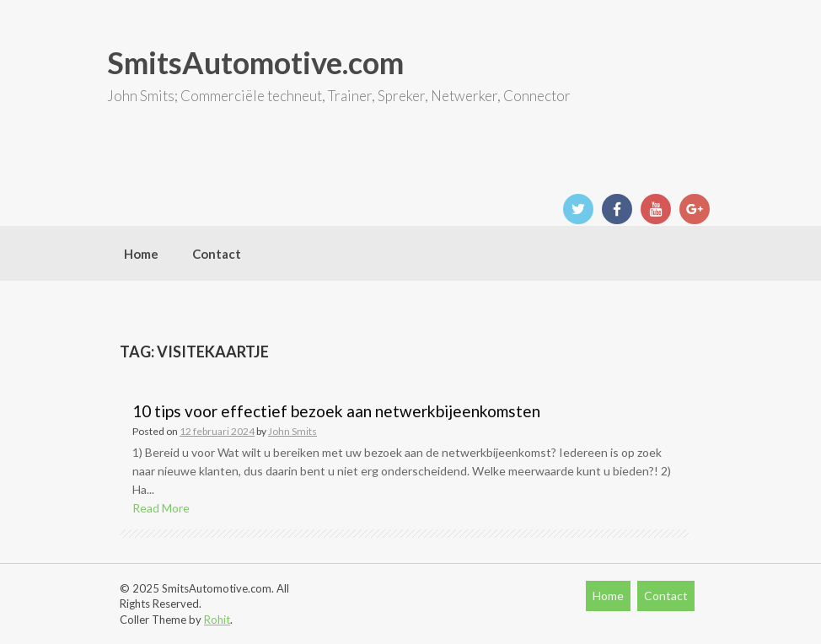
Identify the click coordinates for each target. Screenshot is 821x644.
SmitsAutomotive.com (255, 62)
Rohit (217, 620)
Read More (161, 508)
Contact (217, 254)
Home (141, 254)
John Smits (292, 431)
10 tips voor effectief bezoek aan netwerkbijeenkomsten (336, 411)
